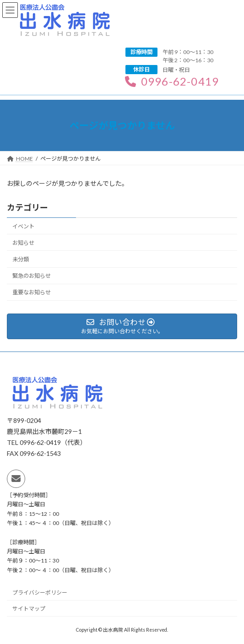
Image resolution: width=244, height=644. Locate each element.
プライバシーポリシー (40, 593)
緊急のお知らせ (32, 276)
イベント (23, 226)
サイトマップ (29, 609)
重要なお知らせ (32, 292)
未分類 (21, 259)
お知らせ (23, 243)
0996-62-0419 (172, 81)
